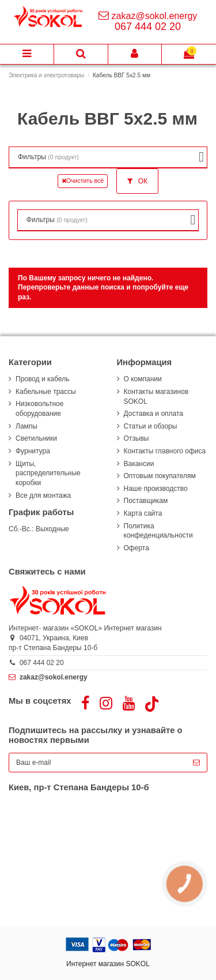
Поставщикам (146, 501)
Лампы (26, 426)
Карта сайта (143, 513)
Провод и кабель (42, 379)
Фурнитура (33, 451)
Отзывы (137, 438)
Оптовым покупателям (160, 476)
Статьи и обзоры (151, 426)
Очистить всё (83, 181)
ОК (137, 181)
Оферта (137, 548)
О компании (143, 379)
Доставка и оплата (154, 414)
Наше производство (156, 489)
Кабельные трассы (46, 392)
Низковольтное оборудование (39, 409)
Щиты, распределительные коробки (48, 474)
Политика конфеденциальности (158, 531)
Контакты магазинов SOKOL (156, 397)
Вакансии (139, 464)
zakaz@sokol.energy (155, 16)
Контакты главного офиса (165, 451)
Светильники (36, 438)
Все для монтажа (43, 495)
